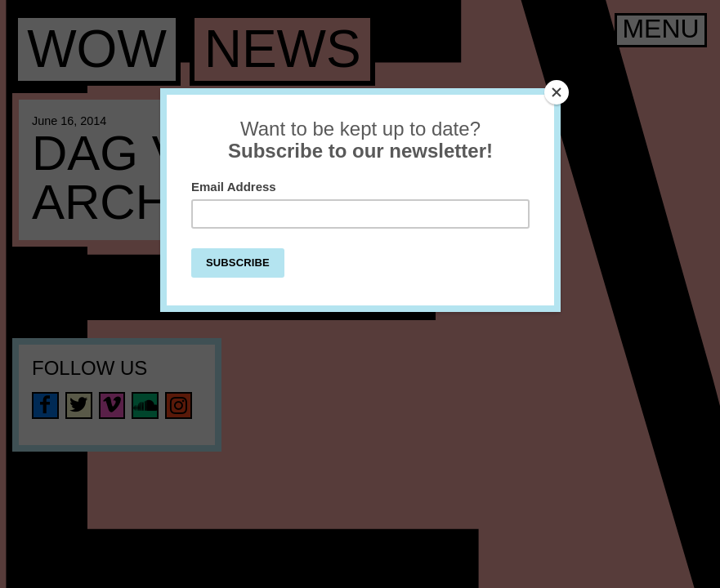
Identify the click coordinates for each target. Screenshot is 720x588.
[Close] (557, 92)
